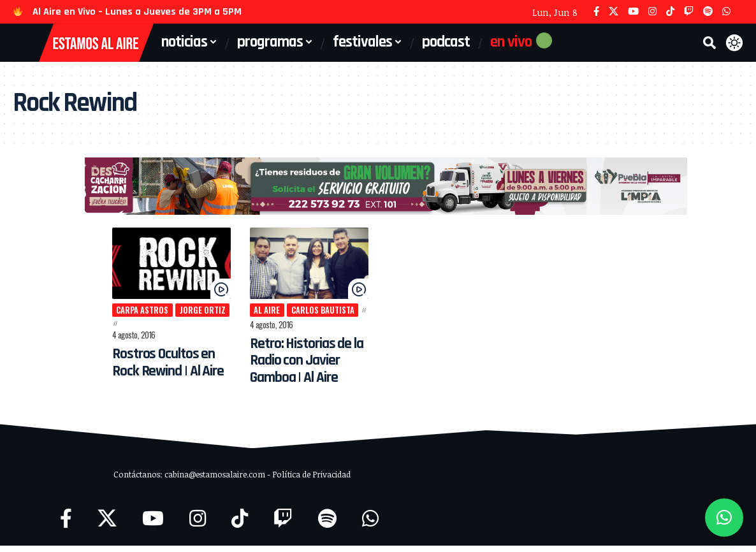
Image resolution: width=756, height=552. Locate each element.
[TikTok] (670, 12)
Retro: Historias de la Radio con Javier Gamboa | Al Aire (301, 366)
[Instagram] (652, 12)
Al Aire (258, 316)
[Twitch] (689, 12)
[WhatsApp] (726, 12)
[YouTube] (633, 12)
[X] (614, 12)
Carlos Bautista (314, 316)
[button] (709, 43)
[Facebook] (596, 12)
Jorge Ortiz (186, 316)
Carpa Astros (125, 316)
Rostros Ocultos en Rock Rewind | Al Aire (153, 358)
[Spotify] (708, 12)
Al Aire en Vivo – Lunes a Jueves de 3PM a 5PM (137, 12)
